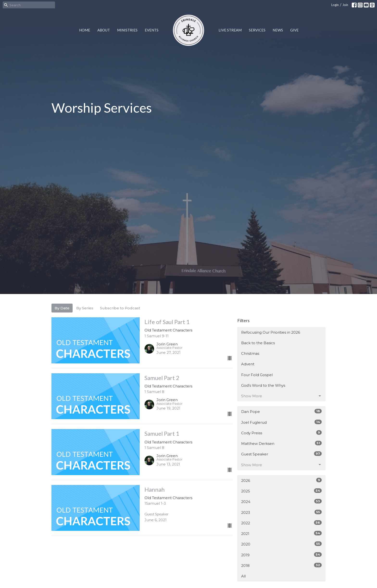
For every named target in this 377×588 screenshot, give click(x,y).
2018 (281, 565)
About (104, 30)
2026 (281, 480)
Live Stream (230, 30)
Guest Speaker (281, 454)
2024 (281, 501)
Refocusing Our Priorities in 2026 (271, 332)
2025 (281, 491)
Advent (248, 364)
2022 (281, 523)
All (243, 576)
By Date (62, 308)
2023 (281, 512)
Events (152, 30)
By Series (85, 308)
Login (335, 5)
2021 (281, 533)
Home (85, 30)
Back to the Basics (258, 343)
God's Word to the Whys (263, 385)
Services (257, 30)
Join (345, 5)
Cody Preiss (281, 433)
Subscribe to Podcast (120, 308)
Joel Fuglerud (281, 422)
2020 (281, 544)
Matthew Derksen (281, 443)
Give (294, 30)
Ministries (127, 30)
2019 (281, 555)
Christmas (250, 353)
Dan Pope (281, 411)
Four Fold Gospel (257, 375)
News (278, 30)
